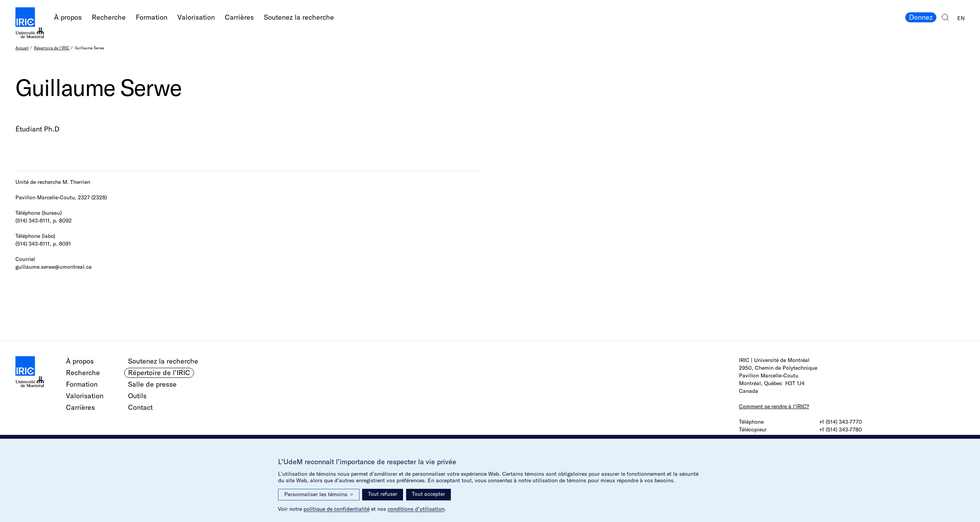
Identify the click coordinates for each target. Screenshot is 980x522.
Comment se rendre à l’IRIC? (774, 406)
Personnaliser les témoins (319, 494)
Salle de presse (152, 384)
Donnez (921, 17)
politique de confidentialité (337, 509)
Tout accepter (428, 494)
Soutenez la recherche (299, 17)
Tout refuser (383, 494)
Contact (140, 407)
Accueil (22, 48)
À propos (68, 17)
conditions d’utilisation (416, 509)
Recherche (109, 17)
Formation (152, 17)
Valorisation (196, 17)
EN (961, 18)
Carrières (239, 17)
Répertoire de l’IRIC (52, 48)
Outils (137, 396)
